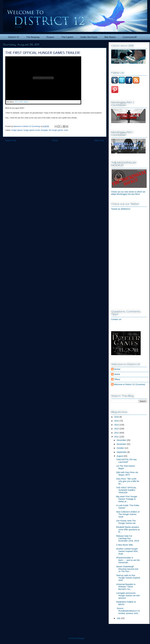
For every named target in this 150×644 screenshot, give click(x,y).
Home (55, 141)
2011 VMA (19, 102)
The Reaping (33, 37)
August (120, 456)
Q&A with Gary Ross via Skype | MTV (127, 474)
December (122, 440)
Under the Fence (89, 37)
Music (26, 102)
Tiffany (117, 379)
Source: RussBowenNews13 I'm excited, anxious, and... (128, 611)
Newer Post (11, 141)
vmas (66, 130)
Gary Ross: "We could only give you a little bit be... (128, 481)
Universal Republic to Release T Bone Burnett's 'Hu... (126, 587)
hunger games (17, 130)
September (122, 452)
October (121, 448)
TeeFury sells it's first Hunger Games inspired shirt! (128, 578)
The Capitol (67, 37)
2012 (117, 433)
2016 (117, 417)
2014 (117, 425)
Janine (117, 374)
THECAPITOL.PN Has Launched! (126, 461)
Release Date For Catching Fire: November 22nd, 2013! (128, 538)
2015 (117, 421)
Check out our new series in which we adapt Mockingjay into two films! (128, 193)
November (122, 444)
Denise (117, 369)
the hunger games (56, 130)
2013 (117, 429)
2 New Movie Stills (124, 545)
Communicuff (130, 37)
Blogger (81, 638)
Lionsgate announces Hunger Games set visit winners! (128, 596)
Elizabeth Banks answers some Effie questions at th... (128, 530)
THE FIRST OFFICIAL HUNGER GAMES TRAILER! (126, 490)
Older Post (99, 141)
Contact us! (116, 319)
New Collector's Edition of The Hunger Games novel (128, 514)
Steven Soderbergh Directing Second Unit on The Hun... (127, 569)
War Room (110, 37)
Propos (50, 37)
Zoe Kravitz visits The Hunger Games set (126, 522)
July (119, 618)
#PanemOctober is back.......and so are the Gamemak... (128, 560)
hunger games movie (32, 130)
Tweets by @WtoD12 (121, 209)
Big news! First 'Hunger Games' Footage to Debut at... (127, 499)
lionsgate (44, 130)
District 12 (14, 37)
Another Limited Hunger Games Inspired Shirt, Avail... (127, 551)
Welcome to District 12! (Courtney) (130, 384)
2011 (117, 437)
